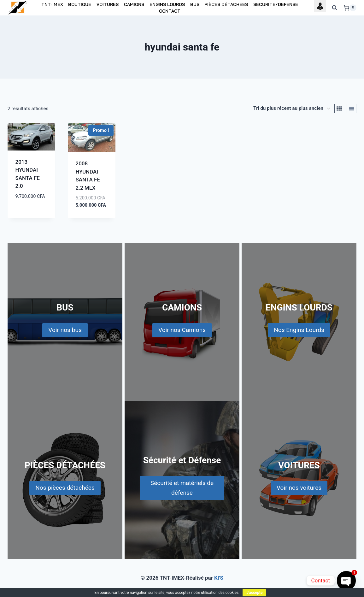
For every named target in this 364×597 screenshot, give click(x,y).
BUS (195, 4)
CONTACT (170, 11)
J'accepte (254, 593)
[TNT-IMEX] (18, 8)
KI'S (219, 578)
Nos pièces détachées (65, 488)
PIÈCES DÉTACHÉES (226, 4)
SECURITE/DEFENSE (276, 4)
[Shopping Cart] (350, 8)
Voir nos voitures (299, 488)
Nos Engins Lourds (299, 330)
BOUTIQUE (80, 4)
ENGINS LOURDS (167, 4)
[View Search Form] (335, 8)
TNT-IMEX (52, 4)
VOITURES (108, 4)
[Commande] (292, 109)
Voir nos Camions (182, 330)
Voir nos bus (65, 330)
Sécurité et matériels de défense (182, 488)
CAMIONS (134, 4)
